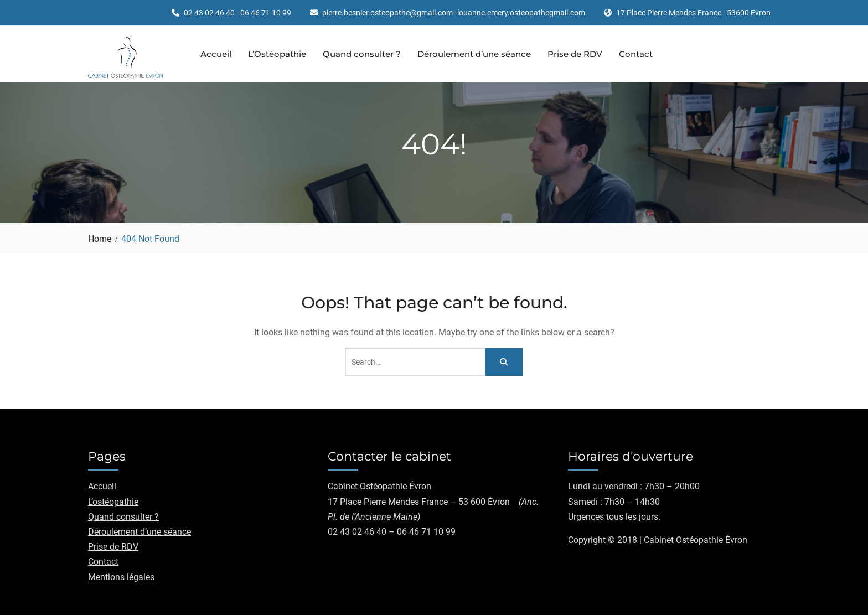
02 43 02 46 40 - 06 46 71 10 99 (237, 13)
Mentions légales (121, 577)
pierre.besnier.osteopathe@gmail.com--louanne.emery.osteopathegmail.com (454, 13)
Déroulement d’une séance (474, 54)
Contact (636, 54)
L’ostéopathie (113, 502)
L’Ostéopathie (277, 54)
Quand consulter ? (362, 54)
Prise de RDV (575, 54)
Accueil (216, 54)
